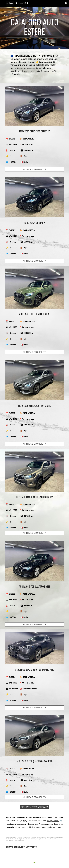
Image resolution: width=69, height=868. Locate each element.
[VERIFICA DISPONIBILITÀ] (34, 169)
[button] (3, 3)
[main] (34, 28)
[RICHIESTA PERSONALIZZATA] (35, 807)
